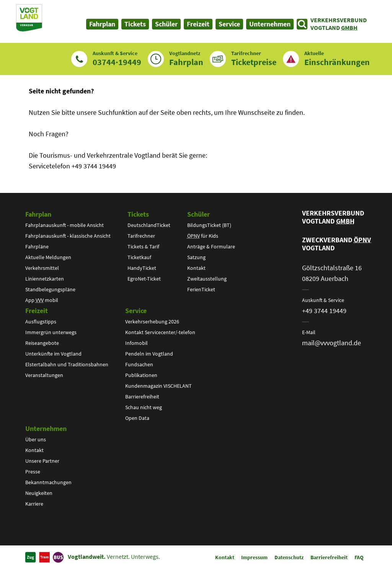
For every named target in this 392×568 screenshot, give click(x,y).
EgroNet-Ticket (144, 279)
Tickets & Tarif (143, 246)
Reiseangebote (42, 343)
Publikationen (141, 375)
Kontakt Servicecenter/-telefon (160, 332)
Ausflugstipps (41, 322)
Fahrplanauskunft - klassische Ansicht (68, 236)
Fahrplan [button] (102, 24)
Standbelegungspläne (50, 289)
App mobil (42, 300)
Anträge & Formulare (211, 246)
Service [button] (229, 24)
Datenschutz (289, 557)
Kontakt (196, 268)
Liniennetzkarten (45, 279)
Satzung (196, 257)
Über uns (36, 439)
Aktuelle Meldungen (48, 257)
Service (136, 311)
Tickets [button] (135, 24)
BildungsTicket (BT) (209, 225)
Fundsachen (139, 364)
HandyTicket (142, 268)
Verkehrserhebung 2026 (152, 322)
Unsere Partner (42, 461)
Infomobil (136, 343)
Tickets (138, 214)
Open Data (137, 418)
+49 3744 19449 (324, 311)
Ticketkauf (139, 257)
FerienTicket (201, 289)
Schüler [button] (166, 24)
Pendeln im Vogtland (149, 354)
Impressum (254, 557)
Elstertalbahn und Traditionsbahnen (67, 364)
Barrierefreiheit (142, 397)
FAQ (359, 557)
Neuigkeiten (39, 493)
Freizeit (37, 311)
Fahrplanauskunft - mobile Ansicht (65, 225)
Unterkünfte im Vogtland (53, 354)
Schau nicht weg (144, 407)
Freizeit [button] (198, 24)
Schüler (198, 214)
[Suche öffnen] (302, 24)
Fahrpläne (37, 246)
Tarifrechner (141, 236)
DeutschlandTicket (149, 225)
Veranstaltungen (44, 375)
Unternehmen (46, 428)
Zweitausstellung (207, 279)
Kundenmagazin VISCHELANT (158, 386)
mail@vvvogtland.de (332, 343)
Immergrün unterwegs (51, 332)
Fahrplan (38, 214)
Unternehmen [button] (270, 24)
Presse (33, 472)
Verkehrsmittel (42, 268)
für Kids (203, 236)
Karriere (34, 504)
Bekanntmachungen (48, 482)
